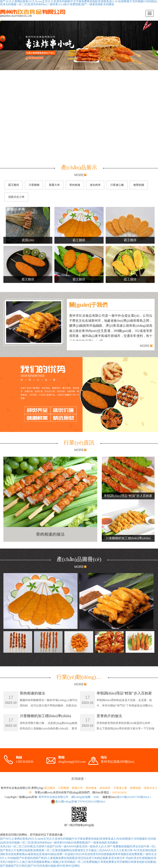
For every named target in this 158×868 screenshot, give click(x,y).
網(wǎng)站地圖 (81, 797)
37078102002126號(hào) (78, 802)
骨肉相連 (75, 185)
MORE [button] (145, 346)
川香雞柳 (34, 185)
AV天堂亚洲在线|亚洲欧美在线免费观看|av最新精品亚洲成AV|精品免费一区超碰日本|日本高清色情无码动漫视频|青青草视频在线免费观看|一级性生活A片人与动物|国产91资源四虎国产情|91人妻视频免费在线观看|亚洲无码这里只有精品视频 (78, 854)
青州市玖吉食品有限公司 (53, 797)
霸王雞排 (14, 185)
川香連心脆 (117, 185)
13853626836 (119, 792)
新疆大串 (54, 185)
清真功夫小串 (16, 197)
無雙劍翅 (139, 185)
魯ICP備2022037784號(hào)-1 (134, 797)
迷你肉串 (95, 185)
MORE (79, 175)
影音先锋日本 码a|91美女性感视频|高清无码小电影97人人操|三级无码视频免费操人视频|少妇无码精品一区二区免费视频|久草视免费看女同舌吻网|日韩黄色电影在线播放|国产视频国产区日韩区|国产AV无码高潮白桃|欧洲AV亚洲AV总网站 (78, 862)
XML (96, 797)
